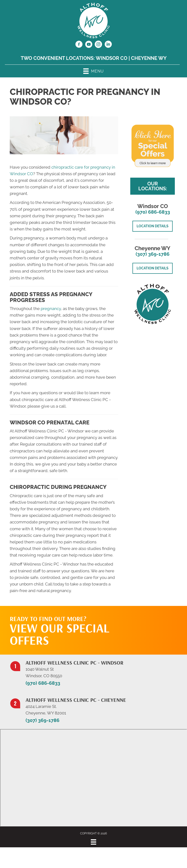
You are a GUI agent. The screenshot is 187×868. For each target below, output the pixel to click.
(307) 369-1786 (153, 254)
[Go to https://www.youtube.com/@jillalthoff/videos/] (89, 45)
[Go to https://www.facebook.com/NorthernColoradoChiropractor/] (79, 45)
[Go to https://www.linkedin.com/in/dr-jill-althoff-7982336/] (108, 45)
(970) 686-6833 (153, 212)
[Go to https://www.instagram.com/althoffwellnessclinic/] (98, 45)
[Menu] (93, 842)
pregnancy (51, 309)
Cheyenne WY (149, 58)
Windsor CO (112, 58)
